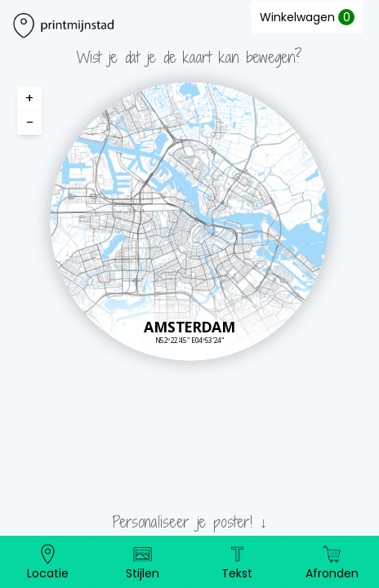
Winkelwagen (307, 17)
